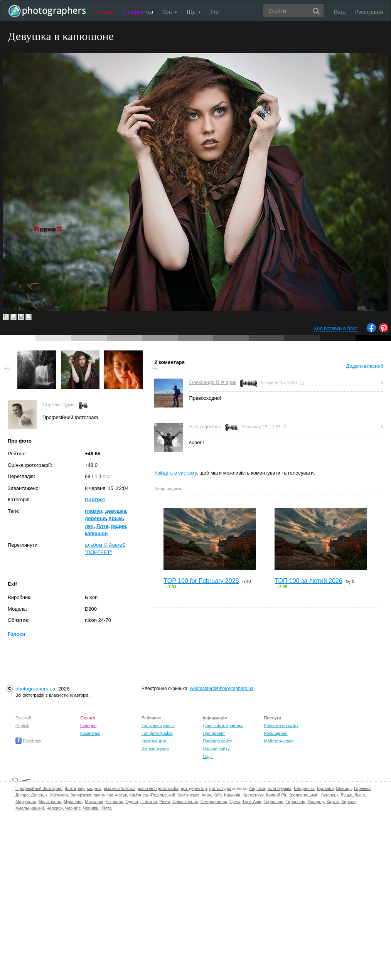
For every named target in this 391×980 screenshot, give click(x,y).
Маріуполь (26, 802)
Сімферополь (214, 802)
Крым (115, 518)
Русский (23, 718)
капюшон (96, 533)
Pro (214, 12)
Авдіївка (257, 788)
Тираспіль (296, 802)
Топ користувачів (158, 726)
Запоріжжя (81, 795)
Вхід (340, 12)
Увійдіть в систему (175, 473)
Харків (333, 802)
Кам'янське (189, 795)
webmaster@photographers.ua (222, 689)
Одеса (131, 802)
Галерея (138, 12)
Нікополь (114, 802)
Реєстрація (369, 12)
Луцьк (346, 795)
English (22, 726)
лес (89, 526)
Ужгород (316, 802)
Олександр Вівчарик (212, 382)
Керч (206, 795)
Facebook (28, 741)
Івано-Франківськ (110, 795)
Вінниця (344, 788)
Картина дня (154, 741)
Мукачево (73, 802)
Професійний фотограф (39, 788)
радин (119, 526)
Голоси (16, 634)
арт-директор (194, 788)
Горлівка (362, 788)
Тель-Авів (252, 802)
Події (208, 756)
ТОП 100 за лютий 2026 (308, 581)
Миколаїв (94, 802)
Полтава (149, 802)
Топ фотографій (157, 733)
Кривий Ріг (276, 795)
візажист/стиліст (119, 788)
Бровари (325, 788)
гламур (94, 511)
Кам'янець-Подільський (152, 795)
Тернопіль (274, 802)
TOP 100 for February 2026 (201, 581)
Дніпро (22, 795)
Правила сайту (217, 741)
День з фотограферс (223, 726)
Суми (235, 802)
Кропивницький (303, 795)
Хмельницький (30, 808)
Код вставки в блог (336, 328)
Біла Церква (280, 788)
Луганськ (329, 795)
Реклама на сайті (281, 726)
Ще (194, 12)
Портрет (95, 499)
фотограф (75, 788)
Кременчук (253, 795)
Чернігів (73, 808)
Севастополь (185, 802)
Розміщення (276, 733)
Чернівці (91, 808)
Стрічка (104, 12)
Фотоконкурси (155, 749)
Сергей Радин (59, 405)
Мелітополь (50, 802)
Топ (170, 12)
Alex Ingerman (205, 427)
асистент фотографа (158, 788)
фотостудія (220, 788)
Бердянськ (304, 788)
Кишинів (232, 795)
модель (94, 788)
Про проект (214, 733)
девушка (115, 511)
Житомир (59, 795)
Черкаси (54, 808)
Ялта (102, 526)
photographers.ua (35, 689)
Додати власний (365, 366)
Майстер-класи (279, 741)
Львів (360, 795)
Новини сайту (216, 749)
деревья (95, 518)
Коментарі (90, 733)
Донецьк (39, 795)
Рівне (165, 802)
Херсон (348, 802)
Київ (217, 795)
